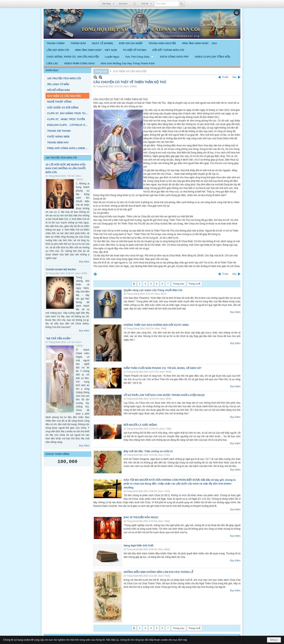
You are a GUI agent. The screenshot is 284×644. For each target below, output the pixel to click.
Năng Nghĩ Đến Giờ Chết (139, 546)
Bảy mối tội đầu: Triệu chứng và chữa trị (148, 451)
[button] (140, 57)
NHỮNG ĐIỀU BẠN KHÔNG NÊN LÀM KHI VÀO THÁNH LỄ (158, 572)
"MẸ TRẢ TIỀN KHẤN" (58, 338)
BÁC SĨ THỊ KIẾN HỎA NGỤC (141, 517)
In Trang (95, 274)
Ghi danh (123, 4)
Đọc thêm (84, 262)
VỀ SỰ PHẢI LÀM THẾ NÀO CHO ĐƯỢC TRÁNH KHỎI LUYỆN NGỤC (164, 395)
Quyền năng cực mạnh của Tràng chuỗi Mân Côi (153, 290)
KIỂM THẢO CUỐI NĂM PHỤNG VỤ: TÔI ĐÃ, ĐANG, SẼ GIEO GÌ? (163, 368)
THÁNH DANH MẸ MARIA (61, 269)
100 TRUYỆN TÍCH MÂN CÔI (61, 158)
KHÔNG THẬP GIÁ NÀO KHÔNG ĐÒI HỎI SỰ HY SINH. (156, 325)
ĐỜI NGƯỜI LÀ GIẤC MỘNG (140, 425)
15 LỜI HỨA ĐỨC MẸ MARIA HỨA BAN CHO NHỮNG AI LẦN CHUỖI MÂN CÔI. (66, 168)
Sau (234, 77)
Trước (225, 77)
